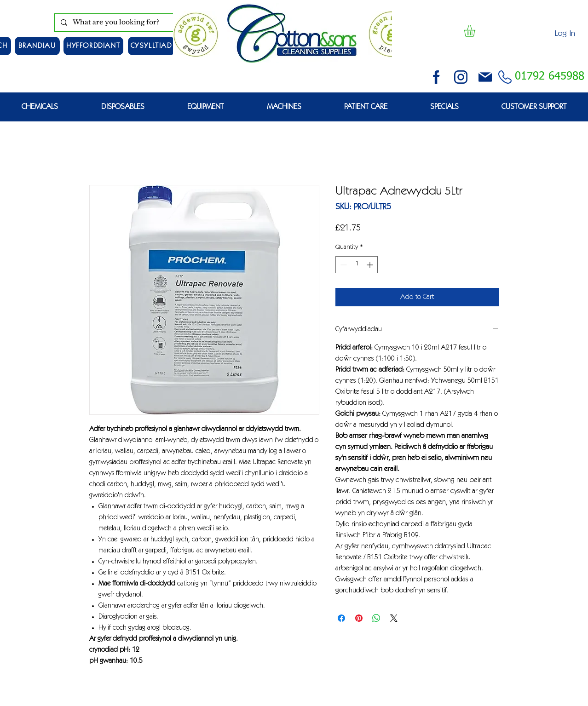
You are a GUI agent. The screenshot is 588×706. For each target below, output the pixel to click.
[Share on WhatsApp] (376, 618)
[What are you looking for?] (123, 23)
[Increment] (371, 265)
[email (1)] (485, 77)
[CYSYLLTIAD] (151, 46)
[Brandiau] (37, 46)
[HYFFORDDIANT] (93, 46)
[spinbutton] (357, 265)
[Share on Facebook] (341, 618)
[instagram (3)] (461, 77)
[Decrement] (343, 265)
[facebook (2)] (436, 77)
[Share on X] (394, 618)
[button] (476, 31)
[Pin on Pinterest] (359, 618)
